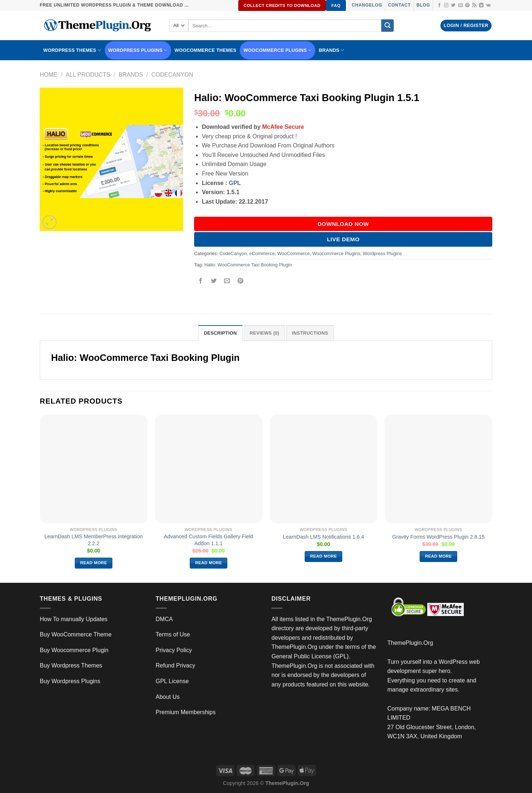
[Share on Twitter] (214, 281)
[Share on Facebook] (201, 281)
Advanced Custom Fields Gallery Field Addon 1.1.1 (209, 540)
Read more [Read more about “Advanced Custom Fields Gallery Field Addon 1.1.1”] (209, 563)
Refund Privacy (176, 665)
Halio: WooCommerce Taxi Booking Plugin (248, 265)
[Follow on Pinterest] (467, 5)
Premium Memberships (186, 712)
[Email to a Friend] (227, 281)
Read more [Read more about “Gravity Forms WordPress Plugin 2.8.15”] (439, 556)
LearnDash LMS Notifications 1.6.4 (323, 537)
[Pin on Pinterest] (240, 281)
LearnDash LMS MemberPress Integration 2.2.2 (94, 540)
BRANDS (332, 50)
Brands (131, 75)
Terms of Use (173, 634)
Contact (399, 5)
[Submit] (388, 26)
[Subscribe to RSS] (474, 5)
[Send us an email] (460, 5)
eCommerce (262, 253)
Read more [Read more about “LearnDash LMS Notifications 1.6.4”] (324, 556)
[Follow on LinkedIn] (481, 5)
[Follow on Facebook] (439, 5)
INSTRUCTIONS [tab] (310, 333)
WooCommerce (294, 253)
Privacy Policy (174, 650)
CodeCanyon (172, 75)
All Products (88, 75)
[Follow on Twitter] (453, 5)
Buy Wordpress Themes (71, 665)
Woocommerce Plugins (277, 50)
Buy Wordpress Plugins (70, 681)
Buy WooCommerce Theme (76, 634)
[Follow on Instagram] (446, 5)
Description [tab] (220, 333)
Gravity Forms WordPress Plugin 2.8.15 (438, 537)
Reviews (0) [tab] (264, 333)
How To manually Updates (74, 619)
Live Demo (343, 239)
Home (49, 75)
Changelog (367, 5)
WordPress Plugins (138, 50)
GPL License (172, 681)
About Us (168, 697)
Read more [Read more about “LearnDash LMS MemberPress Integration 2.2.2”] (94, 563)
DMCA (164, 619)
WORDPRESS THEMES (72, 50)
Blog (423, 5)
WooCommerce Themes (205, 50)
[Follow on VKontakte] (488, 5)
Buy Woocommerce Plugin (74, 650)
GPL (235, 183)
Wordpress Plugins (382, 253)
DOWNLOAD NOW (343, 224)
